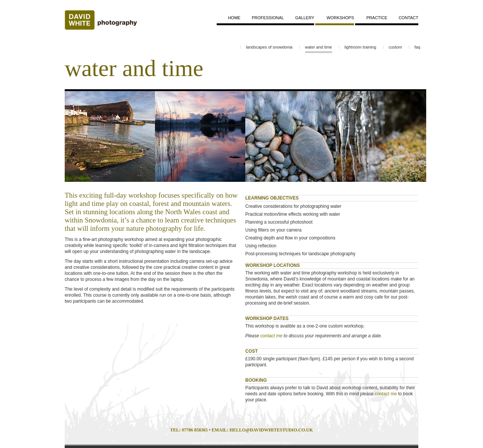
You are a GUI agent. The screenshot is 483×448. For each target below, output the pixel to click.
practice (377, 18)
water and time (319, 47)
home (234, 18)
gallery (305, 18)
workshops (340, 18)
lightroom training (360, 47)
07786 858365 (195, 430)
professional (268, 18)
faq (417, 47)
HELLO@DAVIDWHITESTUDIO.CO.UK (271, 430)
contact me (271, 336)
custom (395, 47)
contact (409, 18)
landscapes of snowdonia (269, 47)
